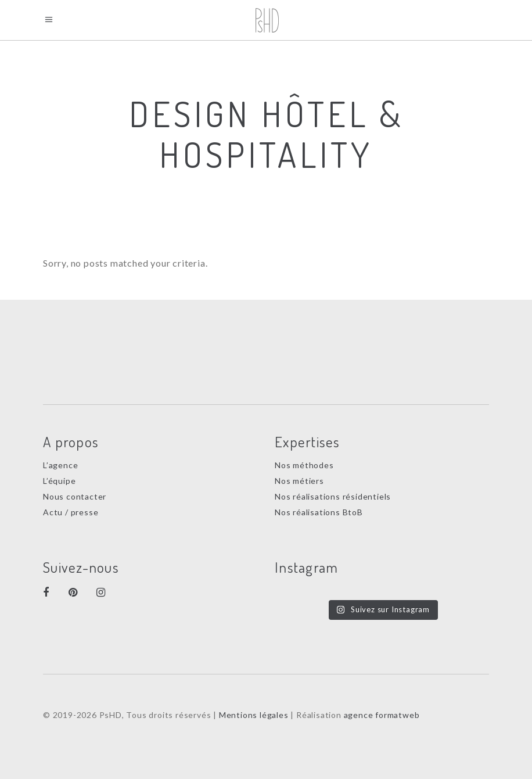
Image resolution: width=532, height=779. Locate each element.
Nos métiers (299, 481)
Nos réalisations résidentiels (333, 496)
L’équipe (59, 481)
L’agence (60, 465)
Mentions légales (254, 715)
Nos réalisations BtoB (319, 512)
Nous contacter (75, 496)
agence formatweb (382, 715)
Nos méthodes (304, 465)
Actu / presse (71, 512)
